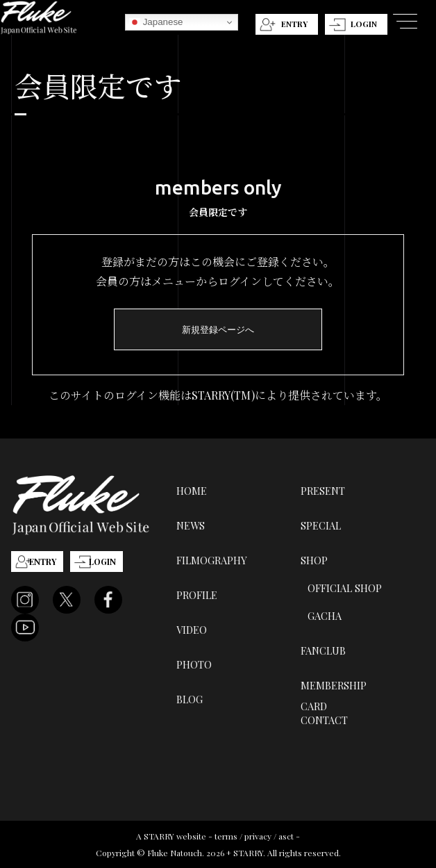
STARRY (159, 836)
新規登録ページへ (218, 330)
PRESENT (323, 491)
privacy (258, 836)
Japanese (156, 22)
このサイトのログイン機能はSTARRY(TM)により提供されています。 (218, 395)
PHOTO (194, 664)
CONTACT (324, 720)
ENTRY (294, 24)
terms (226, 836)
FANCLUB (323, 650)
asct (286, 836)
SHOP (314, 560)
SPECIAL (321, 525)
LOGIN (364, 24)
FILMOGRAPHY (212, 560)
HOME (192, 491)
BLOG (190, 699)
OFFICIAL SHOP (345, 588)
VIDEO (192, 630)
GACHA (325, 616)
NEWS (191, 525)
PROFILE (197, 595)
